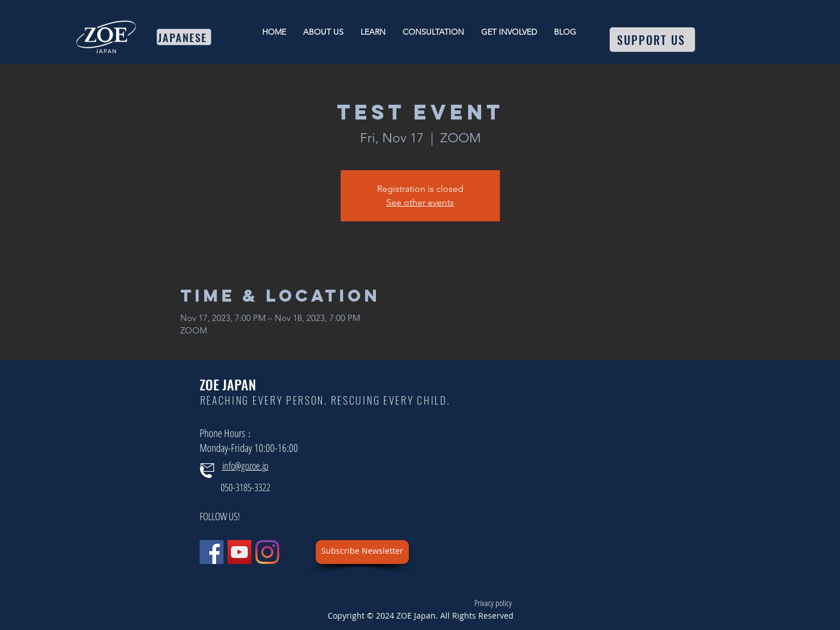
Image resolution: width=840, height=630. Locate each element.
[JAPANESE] (184, 37)
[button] (362, 552)
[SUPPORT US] (652, 40)
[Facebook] (212, 552)
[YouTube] (239, 552)
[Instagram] (267, 552)
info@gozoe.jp (245, 466)
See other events (420, 202)
